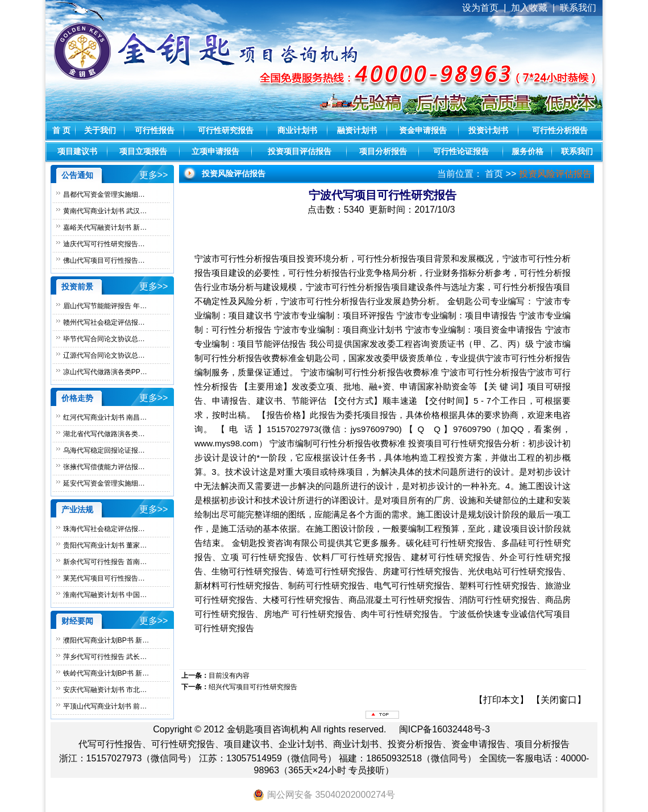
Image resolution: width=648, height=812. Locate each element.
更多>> (154, 175)
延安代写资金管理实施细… (104, 483)
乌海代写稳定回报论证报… (104, 450)
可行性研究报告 (226, 130)
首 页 (61, 130)
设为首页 (480, 8)
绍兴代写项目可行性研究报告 (253, 687)
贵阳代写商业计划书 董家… (105, 545)
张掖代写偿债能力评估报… (104, 467)
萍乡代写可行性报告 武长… (105, 657)
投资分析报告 (415, 744)
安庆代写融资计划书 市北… (105, 690)
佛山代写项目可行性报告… (104, 260)
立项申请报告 (215, 151)
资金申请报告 (423, 130)
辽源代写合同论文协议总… (104, 355)
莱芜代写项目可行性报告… (104, 578)
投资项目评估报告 (300, 151)
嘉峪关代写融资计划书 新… (105, 227)
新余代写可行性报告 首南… (105, 562)
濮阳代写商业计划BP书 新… (106, 640)
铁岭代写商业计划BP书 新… (106, 673)
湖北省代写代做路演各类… (104, 434)
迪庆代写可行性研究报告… (104, 244)
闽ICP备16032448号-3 (445, 729)
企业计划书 (301, 744)
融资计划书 (357, 130)
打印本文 (501, 700)
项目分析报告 (383, 151)
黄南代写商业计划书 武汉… (105, 211)
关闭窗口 (559, 700)
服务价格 (527, 151)
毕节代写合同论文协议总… (104, 339)
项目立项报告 (143, 151)
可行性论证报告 (461, 151)
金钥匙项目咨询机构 (268, 729)
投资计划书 (488, 130)
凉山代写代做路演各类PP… (105, 372)
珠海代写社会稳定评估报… (104, 529)
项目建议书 (77, 151)
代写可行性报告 (110, 744)
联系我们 (577, 151)
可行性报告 (155, 130)
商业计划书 (297, 130)
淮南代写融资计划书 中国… (105, 595)
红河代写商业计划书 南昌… (105, 417)
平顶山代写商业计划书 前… (105, 706)
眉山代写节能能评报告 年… (105, 306)
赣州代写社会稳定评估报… (104, 322)
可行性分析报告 (560, 130)
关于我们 (100, 130)
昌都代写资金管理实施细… (104, 194)
